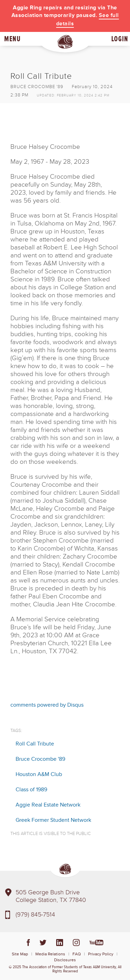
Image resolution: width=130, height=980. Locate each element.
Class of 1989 (31, 790)
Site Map (20, 954)
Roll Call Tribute (35, 744)
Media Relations (50, 954)
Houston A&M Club (39, 774)
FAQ (77, 954)
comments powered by (47, 705)
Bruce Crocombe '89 (40, 759)
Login (120, 39)
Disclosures (65, 960)
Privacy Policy (101, 954)
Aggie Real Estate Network (48, 805)
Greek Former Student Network (53, 820)
